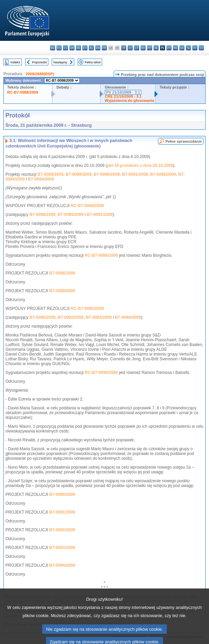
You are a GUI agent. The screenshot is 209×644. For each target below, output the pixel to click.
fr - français (104, 48)
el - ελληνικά (91, 48)
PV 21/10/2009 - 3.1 (123, 92)
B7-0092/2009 (163, 174)
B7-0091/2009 (135, 174)
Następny (60, 62)
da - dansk (72, 48)
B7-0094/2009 (41, 179)
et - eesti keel (85, 48)
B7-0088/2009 (50, 174)
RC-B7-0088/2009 (23, 92)
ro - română (175, 48)
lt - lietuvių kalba (137, 48)
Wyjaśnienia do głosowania (130, 100)
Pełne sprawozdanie (184, 141)
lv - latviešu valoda (130, 48)
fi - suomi (195, 48)
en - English (98, 48)
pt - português (169, 48)
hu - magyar (143, 48)
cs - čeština (66, 48)
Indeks (15, 62)
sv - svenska (201, 48)
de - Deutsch (78, 48)
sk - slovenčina (182, 48)
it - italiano (124, 48)
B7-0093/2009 (99, 317)
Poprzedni (39, 62)
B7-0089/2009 (79, 174)
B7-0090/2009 (107, 174)
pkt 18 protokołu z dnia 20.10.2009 (140, 166)
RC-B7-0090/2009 (87, 309)
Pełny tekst (93, 62)
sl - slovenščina (188, 48)
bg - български (53, 48)
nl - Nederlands (156, 48)
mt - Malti (150, 48)
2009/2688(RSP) (40, 74)
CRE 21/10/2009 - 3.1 (123, 96)
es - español (59, 48)
